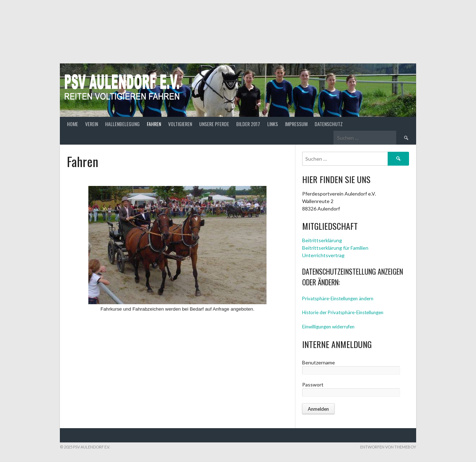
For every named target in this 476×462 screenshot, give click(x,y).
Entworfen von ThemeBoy (388, 447)
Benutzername (319, 362)
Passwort (313, 385)
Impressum (296, 124)
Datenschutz (329, 124)
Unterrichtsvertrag (323, 255)
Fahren (154, 124)
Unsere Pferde (214, 124)
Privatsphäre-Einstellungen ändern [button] (338, 299)
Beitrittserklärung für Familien (335, 248)
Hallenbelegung (122, 124)
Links (273, 124)
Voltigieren (180, 124)
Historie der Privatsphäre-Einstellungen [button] (343, 312)
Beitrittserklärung (322, 240)
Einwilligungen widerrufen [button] (328, 327)
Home (73, 124)
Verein (92, 124)
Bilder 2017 (248, 124)
